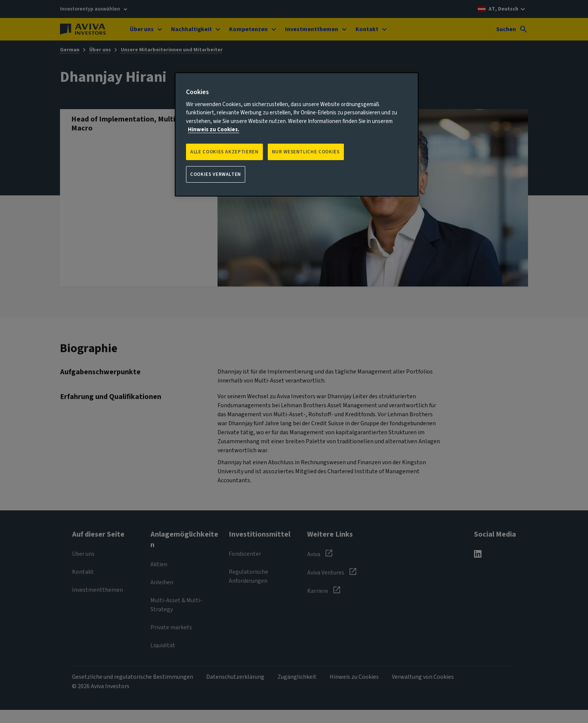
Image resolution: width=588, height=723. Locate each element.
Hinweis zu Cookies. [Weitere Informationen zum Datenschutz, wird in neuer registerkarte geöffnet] (214, 130)
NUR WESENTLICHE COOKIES (306, 152)
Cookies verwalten (216, 174)
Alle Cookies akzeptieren (224, 152)
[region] (297, 135)
